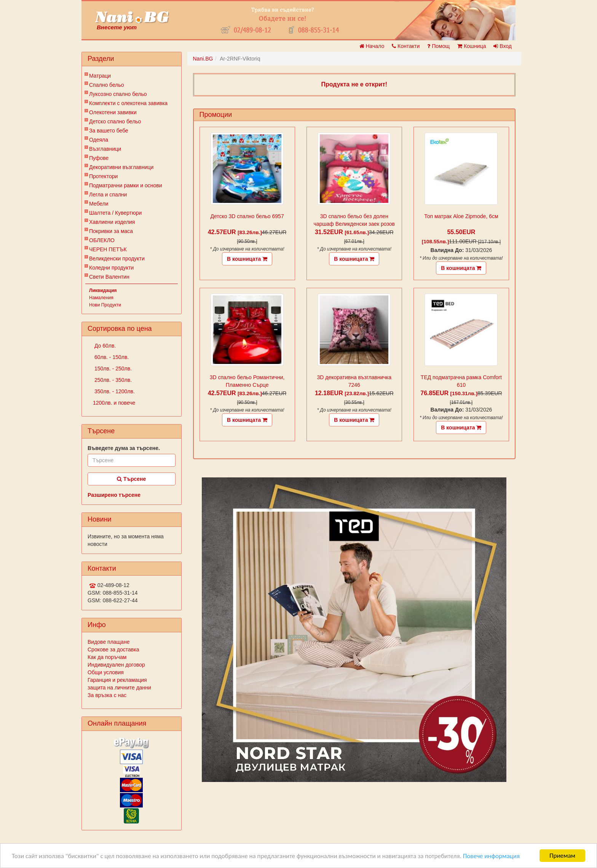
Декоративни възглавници (121, 167)
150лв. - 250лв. (112, 369)
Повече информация (491, 856)
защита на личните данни (119, 688)
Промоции (216, 115)
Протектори (103, 176)
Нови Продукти (105, 305)
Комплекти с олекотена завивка (128, 103)
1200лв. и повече (114, 403)
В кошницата (247, 259)
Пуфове (99, 158)
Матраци (100, 76)
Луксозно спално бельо (118, 94)
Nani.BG (203, 59)
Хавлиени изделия (112, 222)
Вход (503, 46)
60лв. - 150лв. (111, 357)
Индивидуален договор (116, 665)
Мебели (99, 204)
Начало (372, 46)
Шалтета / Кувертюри (115, 213)
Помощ (438, 46)
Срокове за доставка (113, 649)
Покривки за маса (111, 231)
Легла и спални (108, 195)
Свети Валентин (109, 277)
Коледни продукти (111, 268)
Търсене (131, 479)
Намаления (101, 298)
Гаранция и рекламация (117, 680)
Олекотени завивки (113, 112)
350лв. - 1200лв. (114, 391)
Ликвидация (103, 290)
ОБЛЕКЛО (102, 240)
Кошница (472, 46)
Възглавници (105, 149)
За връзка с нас (107, 695)
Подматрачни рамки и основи (126, 185)
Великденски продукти (117, 258)
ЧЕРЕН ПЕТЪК (108, 249)
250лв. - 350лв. (112, 380)
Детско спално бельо (115, 121)
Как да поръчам (107, 657)
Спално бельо (107, 85)
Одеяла (99, 140)
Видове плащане (109, 642)
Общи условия (106, 672)
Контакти (406, 46)
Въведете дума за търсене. (124, 448)
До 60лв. (104, 346)
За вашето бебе (109, 131)
